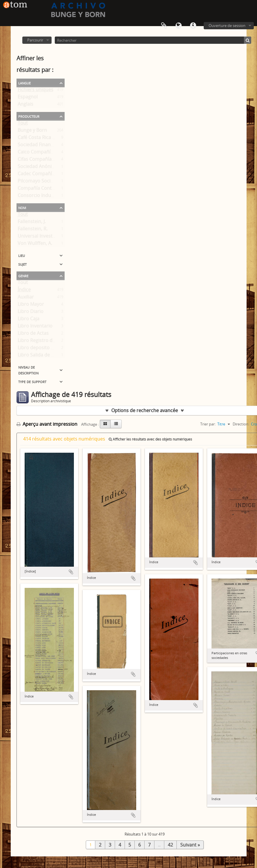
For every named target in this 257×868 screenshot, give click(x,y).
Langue (178, 26)
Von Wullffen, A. (35, 244)
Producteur (29, 116)
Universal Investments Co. (46, 237)
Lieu (22, 255)
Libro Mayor (31, 305)
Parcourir (35, 40)
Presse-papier (164, 26)
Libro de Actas (33, 334)
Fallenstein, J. (32, 223)
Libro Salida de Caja (39, 356)
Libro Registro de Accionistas (49, 342)
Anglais (25, 105)
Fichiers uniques (35, 91)
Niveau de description (28, 370)
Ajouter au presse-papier (71, 572)
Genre (23, 276)
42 (170, 845)
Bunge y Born (32, 131)
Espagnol (28, 98)
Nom (22, 207)
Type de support (32, 381)
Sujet (22, 264)
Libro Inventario (35, 327)
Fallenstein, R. (33, 230)
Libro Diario (31, 313)
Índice (24, 291)
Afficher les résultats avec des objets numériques (150, 439)
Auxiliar (26, 298)
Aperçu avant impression (47, 424)
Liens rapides (193, 26)
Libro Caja (29, 320)
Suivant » (190, 845)
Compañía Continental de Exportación (59, 189)
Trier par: (208, 424)
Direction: (241, 424)
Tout (23, 124)
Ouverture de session (227, 26)
